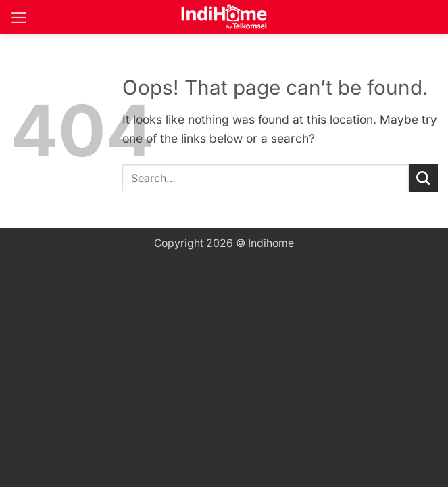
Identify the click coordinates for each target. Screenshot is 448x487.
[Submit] (423, 178)
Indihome (271, 243)
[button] (19, 18)
